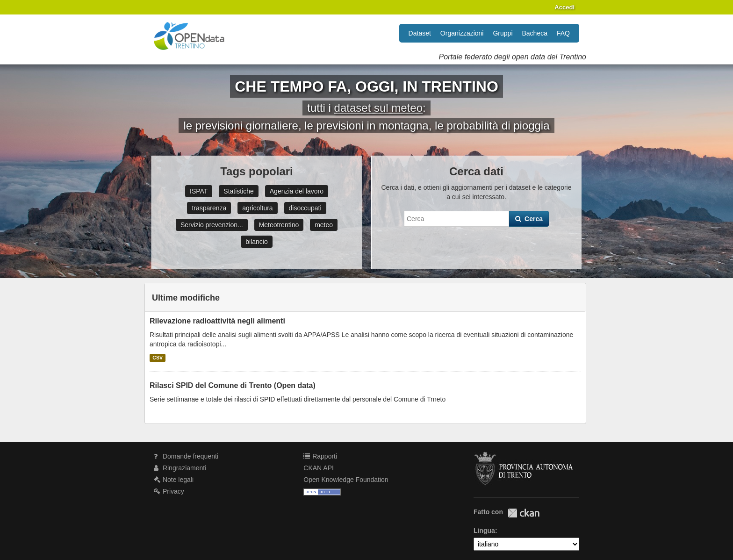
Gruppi (503, 33)
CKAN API (319, 468)
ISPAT (199, 191)
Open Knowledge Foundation (346, 480)
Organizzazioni (462, 33)
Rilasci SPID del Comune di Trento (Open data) (233, 385)
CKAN (524, 513)
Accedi (564, 7)
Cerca (529, 219)
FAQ (563, 33)
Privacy (169, 491)
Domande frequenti (186, 456)
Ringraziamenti (180, 468)
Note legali (174, 480)
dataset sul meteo (378, 108)
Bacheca (535, 33)
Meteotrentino (279, 225)
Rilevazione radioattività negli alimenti (217, 321)
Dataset (420, 33)
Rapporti (320, 456)
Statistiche (239, 191)
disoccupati (305, 208)
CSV (158, 358)
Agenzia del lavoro (297, 191)
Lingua (484, 531)
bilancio (256, 242)
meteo (324, 225)
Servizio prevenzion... (212, 225)
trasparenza (209, 208)
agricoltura (257, 208)
